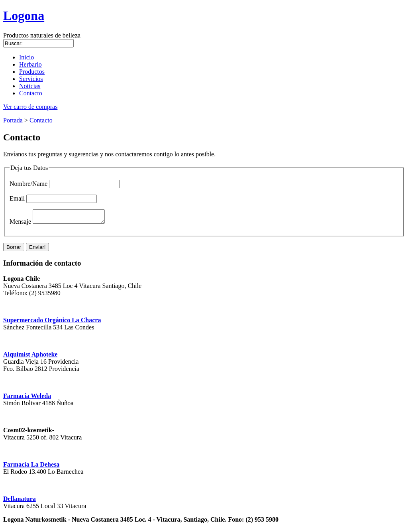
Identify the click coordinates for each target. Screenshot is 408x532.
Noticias (30, 86)
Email (17, 198)
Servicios (31, 79)
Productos (32, 72)
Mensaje (20, 224)
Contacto (31, 93)
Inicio (26, 57)
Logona (24, 16)
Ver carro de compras (30, 107)
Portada (13, 120)
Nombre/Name (28, 184)
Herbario (30, 64)
